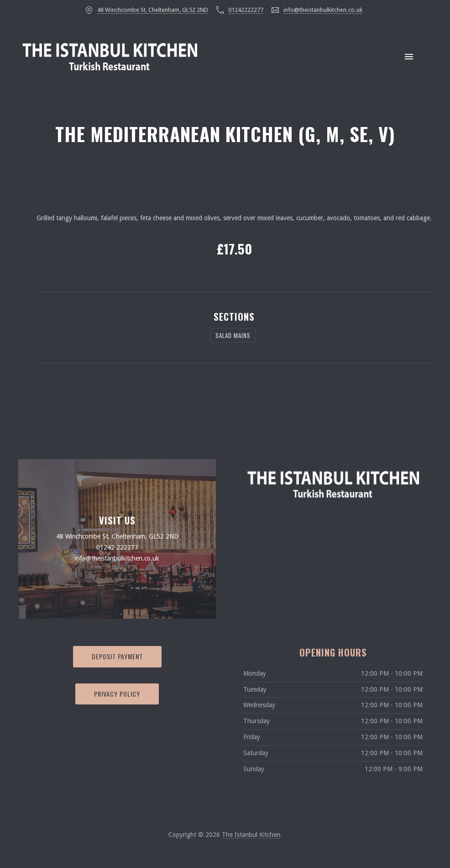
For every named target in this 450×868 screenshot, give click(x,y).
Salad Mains (233, 335)
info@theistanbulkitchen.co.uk (323, 10)
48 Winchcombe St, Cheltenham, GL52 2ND (153, 10)
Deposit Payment (117, 656)
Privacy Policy (117, 694)
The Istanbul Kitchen (251, 835)
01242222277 (246, 10)
